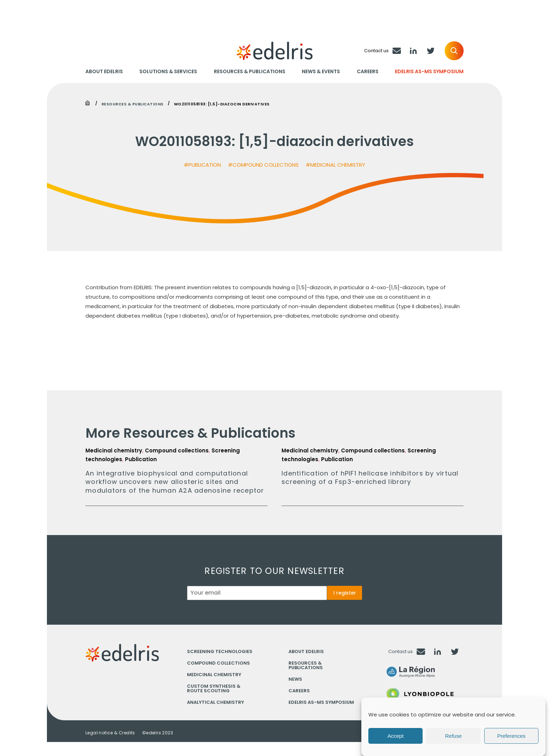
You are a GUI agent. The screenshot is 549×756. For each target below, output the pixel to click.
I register (345, 593)
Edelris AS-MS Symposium (429, 72)
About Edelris (104, 72)
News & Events (321, 72)
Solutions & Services (168, 72)
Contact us (401, 651)
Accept (396, 736)
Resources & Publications (250, 72)
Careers (368, 72)
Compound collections (218, 663)
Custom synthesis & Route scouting (214, 688)
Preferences (511, 736)
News (295, 679)
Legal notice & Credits (110, 733)
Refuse (453, 736)
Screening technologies (220, 651)
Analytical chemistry (216, 702)
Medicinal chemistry (214, 675)
